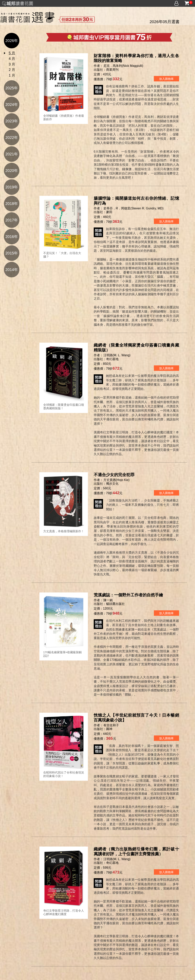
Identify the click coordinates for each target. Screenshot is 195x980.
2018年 (12, 204)
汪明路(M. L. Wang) (117, 355)
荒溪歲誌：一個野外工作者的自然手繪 (128, 595)
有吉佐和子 (112, 725)
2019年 (12, 187)
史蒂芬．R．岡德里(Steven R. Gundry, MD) (133, 208)
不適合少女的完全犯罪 (114, 475)
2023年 (12, 121)
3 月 (12, 64)
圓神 (109, 729)
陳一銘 (108, 600)
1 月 (12, 75)
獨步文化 (112, 484)
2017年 (12, 220)
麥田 (109, 212)
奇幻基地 (112, 359)
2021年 (12, 154)
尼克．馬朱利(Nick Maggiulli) (123, 66)
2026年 (12, 41)
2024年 (12, 105)
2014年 (12, 270)
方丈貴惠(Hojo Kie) (117, 480)
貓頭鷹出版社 (115, 604)
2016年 (12, 237)
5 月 (12, 53)
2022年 (12, 138)
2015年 (12, 253)
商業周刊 (112, 70)
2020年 (12, 171)
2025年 (12, 88)
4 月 (12, 59)
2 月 (12, 70)
